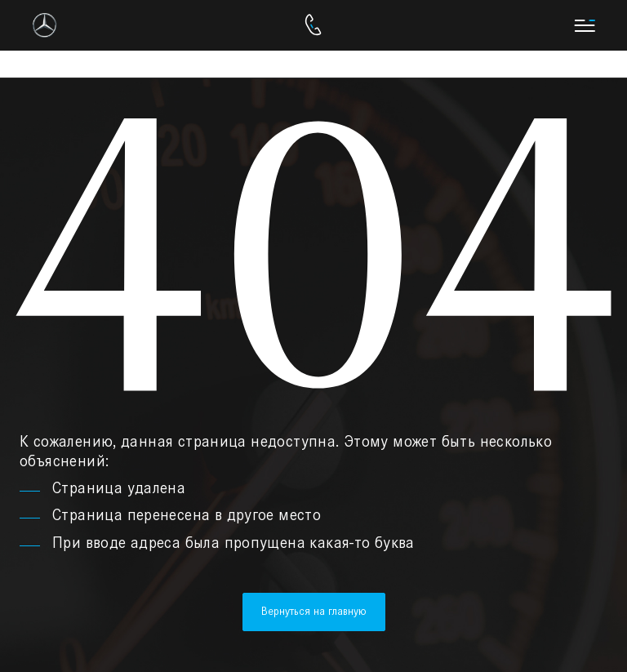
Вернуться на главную (314, 611)
